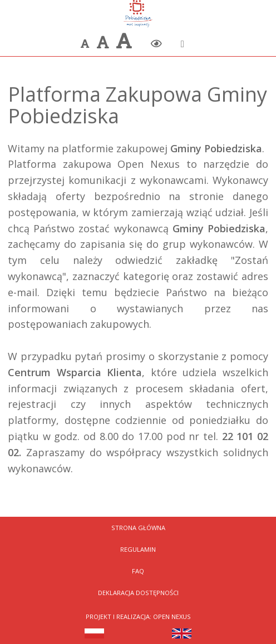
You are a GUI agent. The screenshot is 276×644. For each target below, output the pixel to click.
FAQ (138, 571)
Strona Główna (138, 528)
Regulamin (138, 549)
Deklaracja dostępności (138, 593)
